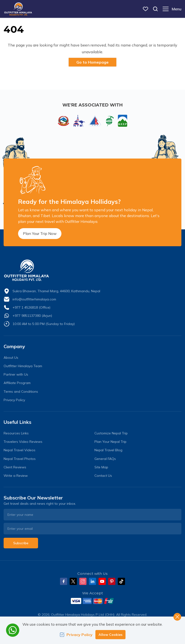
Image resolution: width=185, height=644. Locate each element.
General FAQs (105, 459)
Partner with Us (16, 374)
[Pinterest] (112, 581)
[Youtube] (102, 581)
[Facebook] (64, 581)
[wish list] (145, 9)
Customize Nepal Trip (111, 433)
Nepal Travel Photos (20, 459)
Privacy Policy (14, 400)
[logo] (92, 270)
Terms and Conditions (21, 392)
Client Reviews (15, 467)
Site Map (101, 467)
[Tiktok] (121, 581)
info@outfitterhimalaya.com (34, 299)
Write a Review (16, 476)
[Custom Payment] (92, 601)
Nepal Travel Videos (20, 450)
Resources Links (16, 433)
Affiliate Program (17, 383)
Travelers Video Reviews (23, 442)
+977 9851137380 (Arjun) (32, 316)
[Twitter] (73, 581)
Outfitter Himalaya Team (23, 366)
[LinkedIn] (92, 581)
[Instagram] (83, 581)
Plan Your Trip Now (40, 233)
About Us (11, 358)
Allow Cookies (110, 635)
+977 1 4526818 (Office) (31, 307)
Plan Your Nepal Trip (110, 442)
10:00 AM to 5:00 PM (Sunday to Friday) (44, 324)
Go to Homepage (92, 62)
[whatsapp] (13, 630)
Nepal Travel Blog (108, 450)
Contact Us (103, 476)
